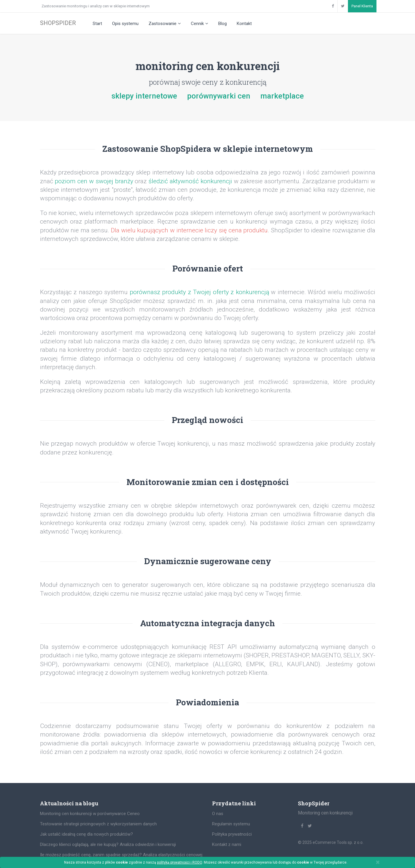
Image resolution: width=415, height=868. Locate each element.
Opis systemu (125, 24)
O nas (218, 814)
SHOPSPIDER (58, 23)
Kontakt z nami (227, 844)
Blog (222, 24)
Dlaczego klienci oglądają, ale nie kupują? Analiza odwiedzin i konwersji (108, 844)
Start (97, 24)
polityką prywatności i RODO (180, 862)
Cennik (200, 24)
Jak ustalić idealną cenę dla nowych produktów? (86, 834)
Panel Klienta (362, 6)
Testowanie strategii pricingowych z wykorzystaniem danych (98, 824)
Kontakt (244, 24)
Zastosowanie (165, 24)
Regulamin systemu (231, 824)
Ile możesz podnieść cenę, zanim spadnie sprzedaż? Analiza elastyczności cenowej (121, 855)
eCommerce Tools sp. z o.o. (338, 842)
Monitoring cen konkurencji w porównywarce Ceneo (90, 814)
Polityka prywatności (232, 834)
